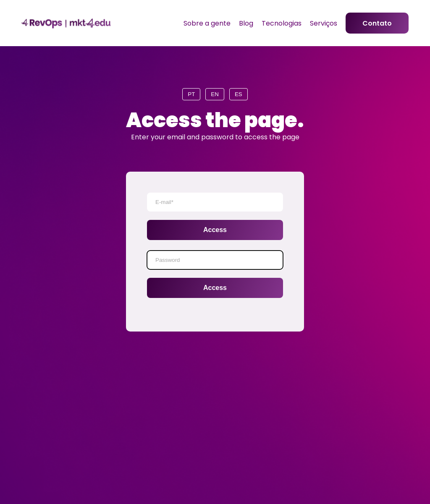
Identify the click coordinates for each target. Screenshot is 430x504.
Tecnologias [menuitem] (282, 23)
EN (215, 94)
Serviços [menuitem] (324, 23)
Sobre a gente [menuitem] (207, 23)
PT (191, 94)
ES (239, 94)
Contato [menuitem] (377, 23)
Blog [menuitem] (246, 23)
